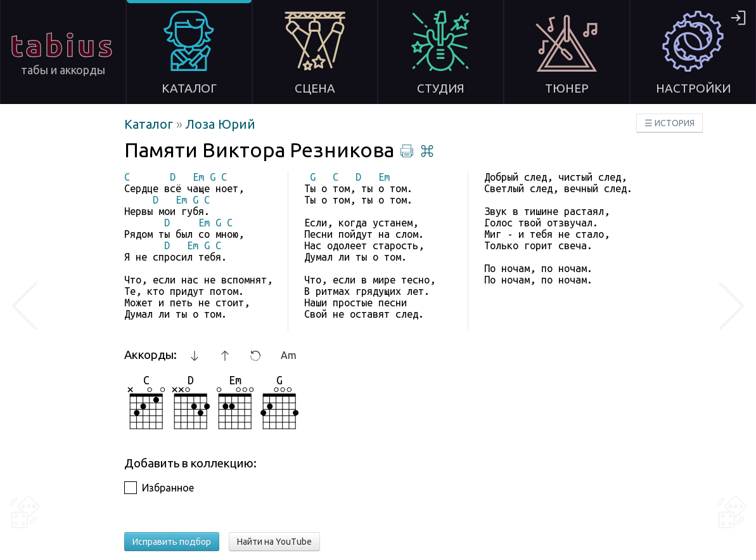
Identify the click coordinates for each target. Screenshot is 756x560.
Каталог (150, 124)
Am (289, 355)
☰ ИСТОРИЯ (670, 123)
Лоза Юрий (221, 124)
